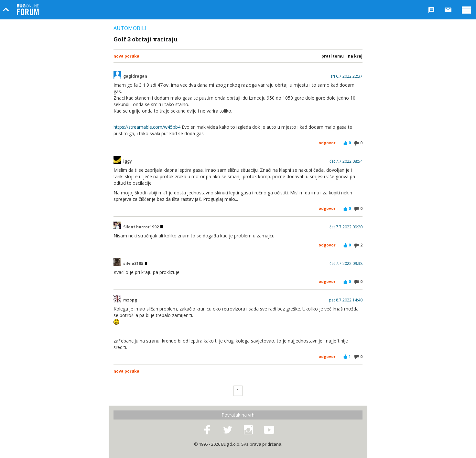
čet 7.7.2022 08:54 (346, 161)
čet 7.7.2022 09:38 (346, 264)
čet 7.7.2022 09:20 (346, 227)
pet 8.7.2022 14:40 (346, 300)
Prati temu (333, 56)
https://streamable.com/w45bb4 (147, 127)
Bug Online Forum (28, 10)
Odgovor (327, 143)
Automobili (130, 28)
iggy (128, 161)
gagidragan (135, 76)
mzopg (130, 300)
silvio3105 (135, 264)
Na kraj (355, 56)
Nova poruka (126, 56)
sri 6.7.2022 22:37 (346, 76)
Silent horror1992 (143, 227)
